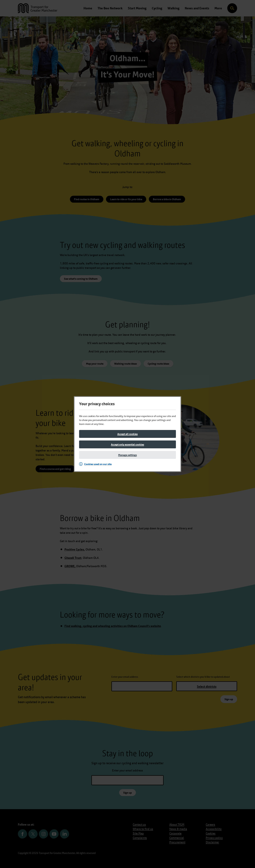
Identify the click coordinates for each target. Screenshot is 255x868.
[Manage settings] (127, 455)
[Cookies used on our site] (96, 464)
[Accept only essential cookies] (127, 444)
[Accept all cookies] (127, 434)
